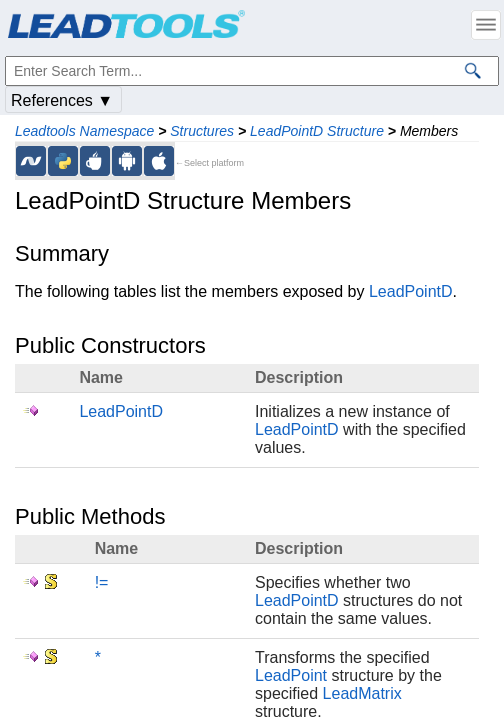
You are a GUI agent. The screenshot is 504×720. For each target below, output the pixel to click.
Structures (202, 131)
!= (102, 582)
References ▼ (62, 100)
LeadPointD (411, 291)
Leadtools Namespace (84, 131)
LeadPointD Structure (317, 131)
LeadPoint (291, 675)
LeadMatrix (362, 693)
